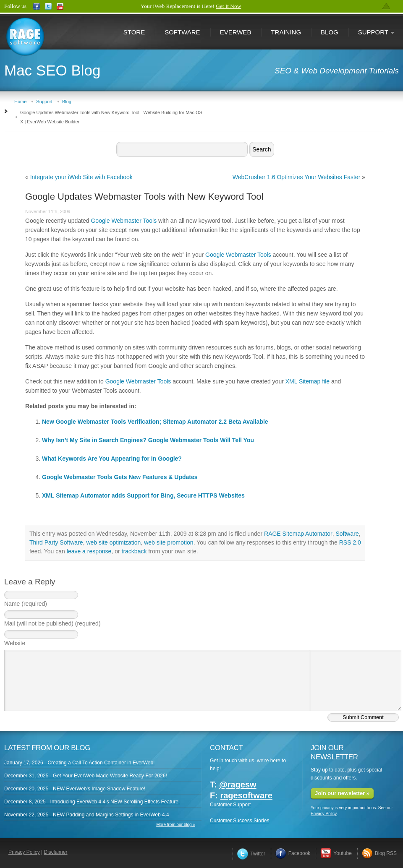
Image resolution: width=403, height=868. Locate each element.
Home (20, 102)
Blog (330, 32)
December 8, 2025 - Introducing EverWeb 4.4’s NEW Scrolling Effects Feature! (92, 802)
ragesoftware (246, 795)
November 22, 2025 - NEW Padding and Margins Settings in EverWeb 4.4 (87, 815)
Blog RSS (379, 853)
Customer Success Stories (239, 821)
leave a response (89, 551)
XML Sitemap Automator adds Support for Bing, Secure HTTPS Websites (143, 495)
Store (134, 32)
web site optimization (113, 542)
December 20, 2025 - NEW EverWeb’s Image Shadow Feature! (75, 789)
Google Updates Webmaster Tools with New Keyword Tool (144, 197)
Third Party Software (56, 542)
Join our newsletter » (342, 793)
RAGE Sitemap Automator (298, 534)
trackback (134, 551)
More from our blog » (176, 825)
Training (286, 32)
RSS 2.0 (350, 542)
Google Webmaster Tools (124, 221)
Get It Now (228, 6)
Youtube (336, 853)
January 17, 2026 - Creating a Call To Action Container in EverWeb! (79, 763)
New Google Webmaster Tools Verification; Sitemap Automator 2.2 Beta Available (155, 422)
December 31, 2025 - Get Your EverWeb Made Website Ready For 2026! (86, 776)
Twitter (251, 854)
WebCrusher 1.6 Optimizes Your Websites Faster (297, 177)
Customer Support (230, 805)
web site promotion (169, 542)
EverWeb (236, 32)
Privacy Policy (324, 814)
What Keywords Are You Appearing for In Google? (112, 459)
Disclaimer (56, 852)
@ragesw (238, 785)
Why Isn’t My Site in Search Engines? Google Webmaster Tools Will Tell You (148, 440)
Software (182, 32)
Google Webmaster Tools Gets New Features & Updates (120, 477)
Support (372, 33)
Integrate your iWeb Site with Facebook (81, 177)
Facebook (293, 853)
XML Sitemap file (307, 381)
